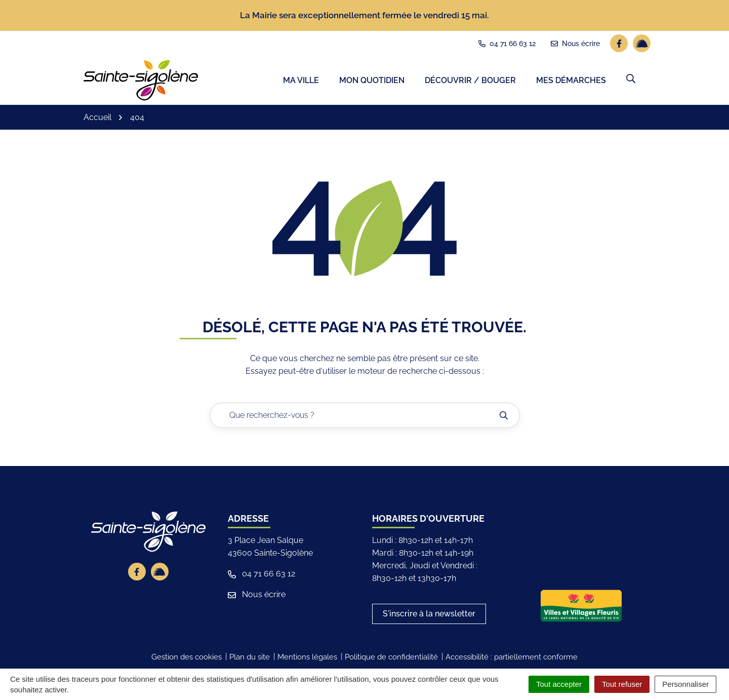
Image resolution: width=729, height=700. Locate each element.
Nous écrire (257, 597)
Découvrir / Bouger (470, 81)
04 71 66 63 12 (261, 576)
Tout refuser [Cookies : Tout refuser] (622, 684)
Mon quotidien (372, 81)
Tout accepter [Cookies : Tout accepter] (559, 684)
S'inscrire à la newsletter (429, 616)
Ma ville (301, 81)
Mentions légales (307, 659)
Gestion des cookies (187, 659)
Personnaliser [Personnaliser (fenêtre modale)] (685, 684)
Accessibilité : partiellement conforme (512, 659)
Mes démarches (571, 81)
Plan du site (250, 659)
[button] (631, 80)
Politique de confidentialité (391, 659)
